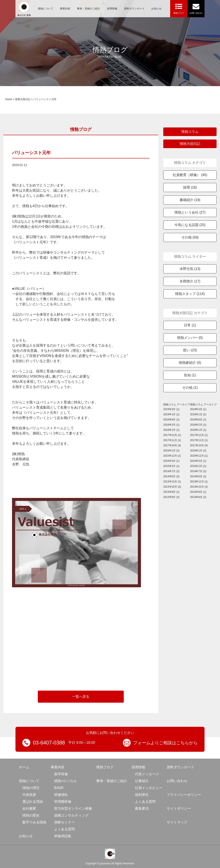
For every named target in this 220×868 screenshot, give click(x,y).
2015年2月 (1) (171, 466)
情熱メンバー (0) (190, 338)
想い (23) (190, 350)
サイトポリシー (179, 808)
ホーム (24, 767)
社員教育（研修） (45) (190, 175)
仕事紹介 (142, 781)
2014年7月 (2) (171, 471)
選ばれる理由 (33, 802)
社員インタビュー (149, 788)
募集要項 (142, 808)
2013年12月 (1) (172, 482)
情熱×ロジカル (65, 781)
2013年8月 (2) (171, 497)
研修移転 (61, 795)
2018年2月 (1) (171, 425)
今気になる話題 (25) (190, 225)
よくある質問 (64, 829)
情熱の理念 (31, 788)
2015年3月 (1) (171, 461)
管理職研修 (63, 802)
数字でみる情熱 (34, 822)
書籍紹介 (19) (190, 200)
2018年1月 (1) (171, 430)
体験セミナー (64, 822)
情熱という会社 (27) (190, 212)
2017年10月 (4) (172, 445)
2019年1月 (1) (171, 414)
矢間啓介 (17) (190, 281)
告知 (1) (190, 375)
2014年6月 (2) (171, 476)
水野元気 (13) (190, 269)
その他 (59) (190, 237)
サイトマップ (177, 822)
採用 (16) (190, 187)
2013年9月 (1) (171, 492)
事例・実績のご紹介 (89, 9)
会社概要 (29, 808)
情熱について (46, 9)
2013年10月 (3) (172, 487)
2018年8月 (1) (171, 420)
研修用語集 (63, 836)
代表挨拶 (29, 795)
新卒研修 (61, 774)
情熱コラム (190, 132)
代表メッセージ (147, 774)
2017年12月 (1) (172, 435)
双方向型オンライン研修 (73, 808)
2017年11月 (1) (172, 440)
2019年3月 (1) (171, 409)
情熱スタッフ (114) (190, 294)
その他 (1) (190, 388)
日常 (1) (190, 325)
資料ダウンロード (134, 9)
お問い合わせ (177, 781)
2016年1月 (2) (171, 451)
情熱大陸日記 (23, 99)
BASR (59, 788)
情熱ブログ (105, 767)
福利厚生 (142, 795)
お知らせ (156, 9)
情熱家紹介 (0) (190, 363)
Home (9, 99)
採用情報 (112, 9)
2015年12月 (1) (172, 456)
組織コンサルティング (71, 815)
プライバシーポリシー (184, 795)
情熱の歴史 (31, 815)
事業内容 (65, 9)
